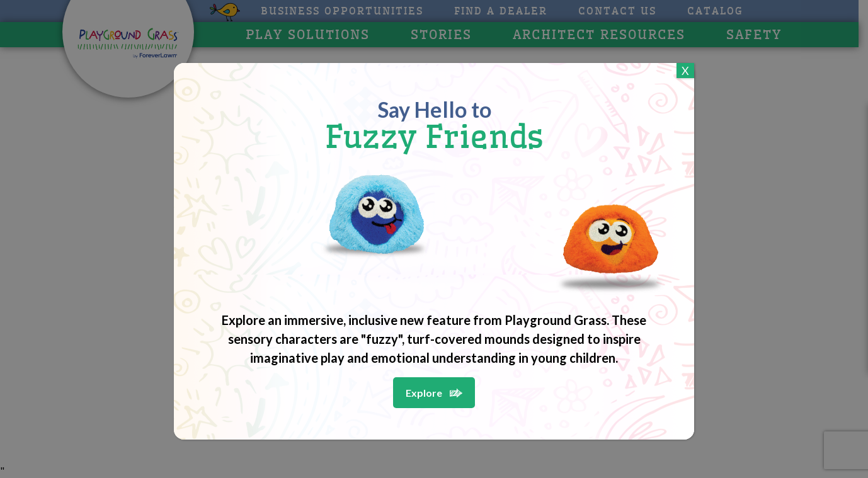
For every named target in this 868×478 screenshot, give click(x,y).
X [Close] (685, 71)
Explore (424, 393)
